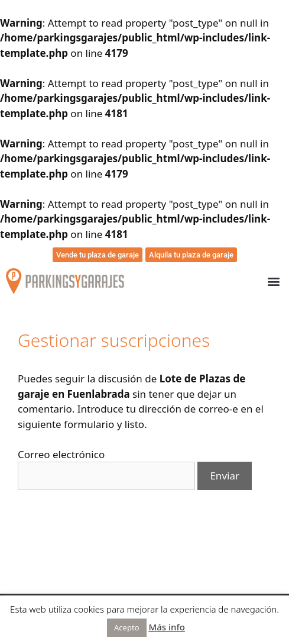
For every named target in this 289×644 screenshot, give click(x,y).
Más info (167, 627)
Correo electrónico (61, 454)
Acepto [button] (126, 627)
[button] (273, 281)
